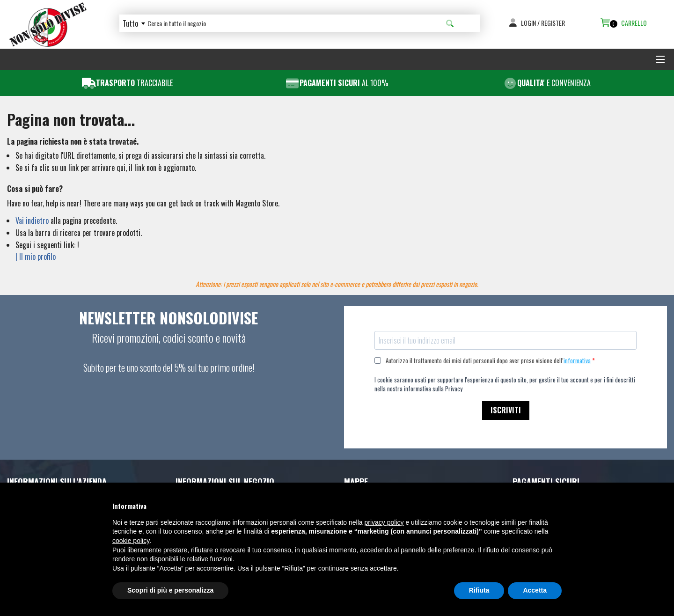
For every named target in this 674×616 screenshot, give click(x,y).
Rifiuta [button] (479, 590)
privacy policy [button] (384, 522)
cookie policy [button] (131, 541)
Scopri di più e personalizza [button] (170, 590)
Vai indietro (32, 220)
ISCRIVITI (506, 410)
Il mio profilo (37, 257)
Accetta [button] (535, 590)
